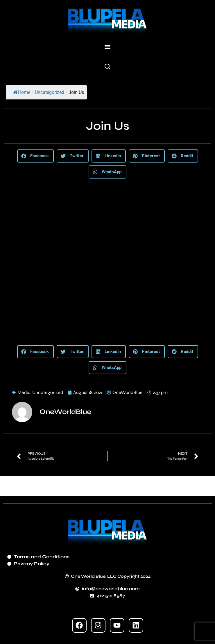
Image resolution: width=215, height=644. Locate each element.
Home (22, 92)
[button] (108, 47)
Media (24, 392)
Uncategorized (50, 92)
